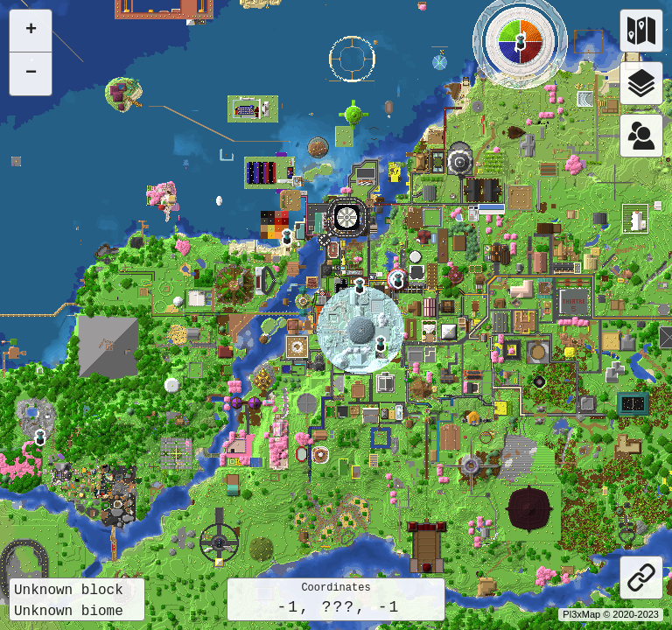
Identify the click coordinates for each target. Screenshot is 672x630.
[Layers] (641, 83)
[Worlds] (641, 31)
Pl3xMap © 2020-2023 (611, 614)
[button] (40, 437)
